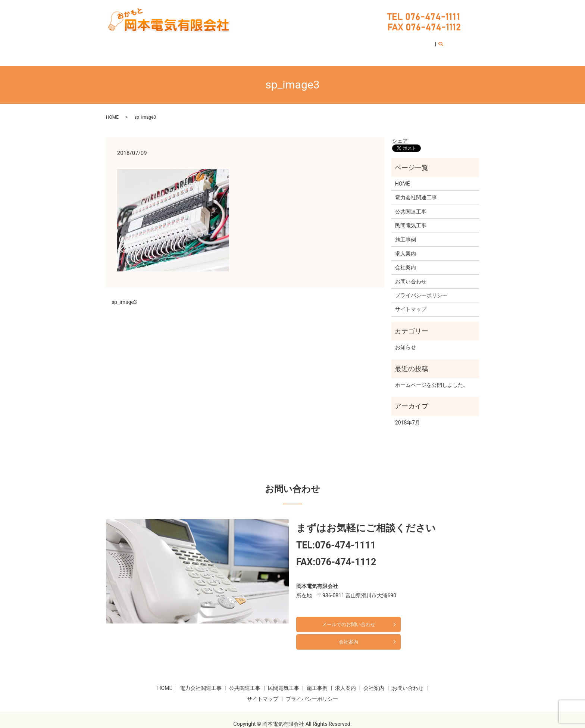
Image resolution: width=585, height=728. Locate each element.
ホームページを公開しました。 (432, 378)
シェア (400, 134)
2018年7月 (408, 416)
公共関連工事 (242, 42)
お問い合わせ (403, 42)
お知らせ (406, 340)
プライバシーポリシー (421, 288)
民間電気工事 (280, 42)
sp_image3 (124, 295)
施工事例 (314, 42)
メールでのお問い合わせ (340, 617)
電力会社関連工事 (198, 42)
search (432, 42)
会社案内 (370, 42)
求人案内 (342, 42)
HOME (162, 42)
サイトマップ (411, 302)
